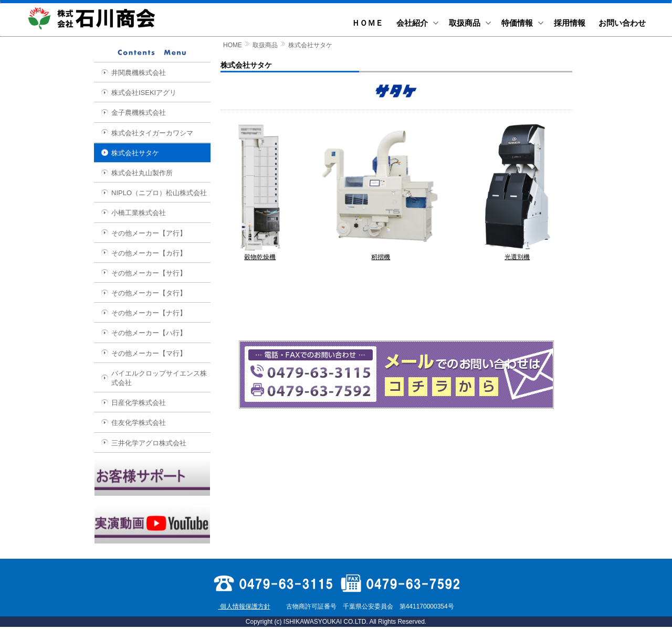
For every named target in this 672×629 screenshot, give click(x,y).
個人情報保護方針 (244, 606)
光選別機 (517, 254)
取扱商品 (265, 45)
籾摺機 (381, 254)
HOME (233, 45)
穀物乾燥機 (260, 254)
